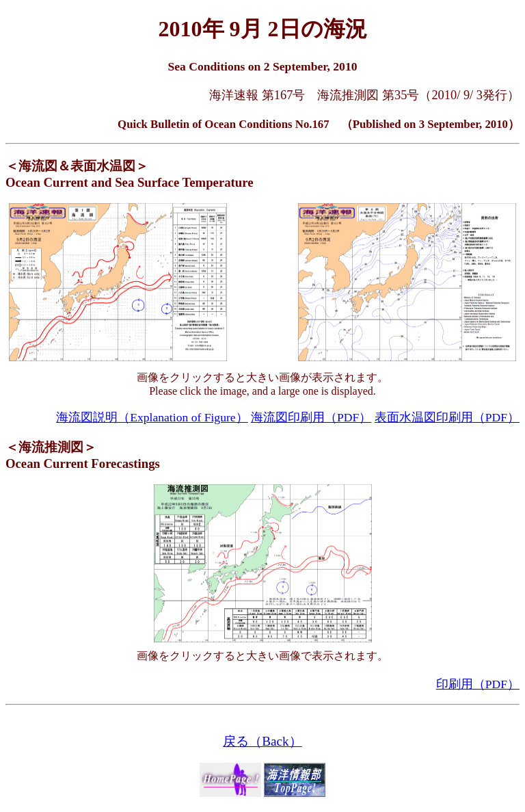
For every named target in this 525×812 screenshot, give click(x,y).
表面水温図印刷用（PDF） (447, 417)
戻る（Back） (262, 741)
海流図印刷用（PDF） (311, 417)
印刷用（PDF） (478, 684)
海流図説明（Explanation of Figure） (152, 417)
